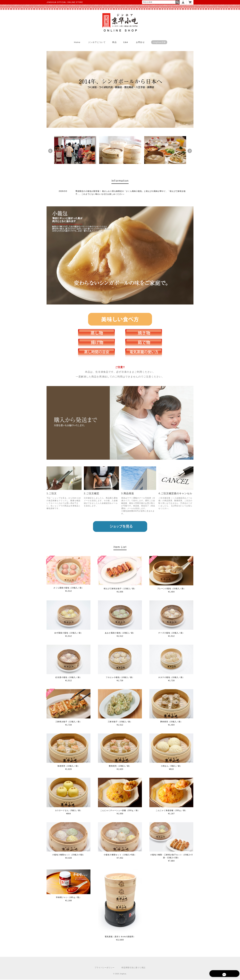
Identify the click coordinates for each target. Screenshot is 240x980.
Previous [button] (50, 151)
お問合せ (140, 43)
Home (77, 43)
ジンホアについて (97, 43)
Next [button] (190, 151)
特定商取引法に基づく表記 (133, 968)
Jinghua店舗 (159, 43)
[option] (75, 150)
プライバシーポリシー (105, 968)
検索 (178, 2)
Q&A (126, 43)
